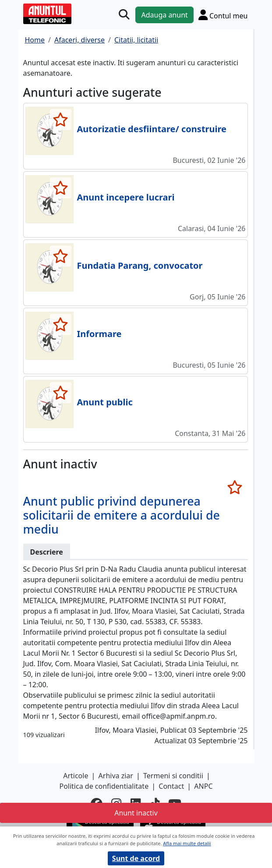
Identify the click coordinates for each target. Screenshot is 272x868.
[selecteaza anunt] (61, 119)
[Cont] (223, 15)
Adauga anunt (164, 15)
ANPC (203, 786)
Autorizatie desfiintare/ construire (152, 129)
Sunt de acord (136, 858)
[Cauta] (124, 15)
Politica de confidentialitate (104, 786)
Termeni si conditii (173, 776)
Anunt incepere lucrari (126, 197)
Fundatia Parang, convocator (140, 265)
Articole (76, 776)
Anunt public (105, 402)
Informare (99, 334)
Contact (171, 786)
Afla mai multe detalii (187, 843)
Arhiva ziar (116, 776)
